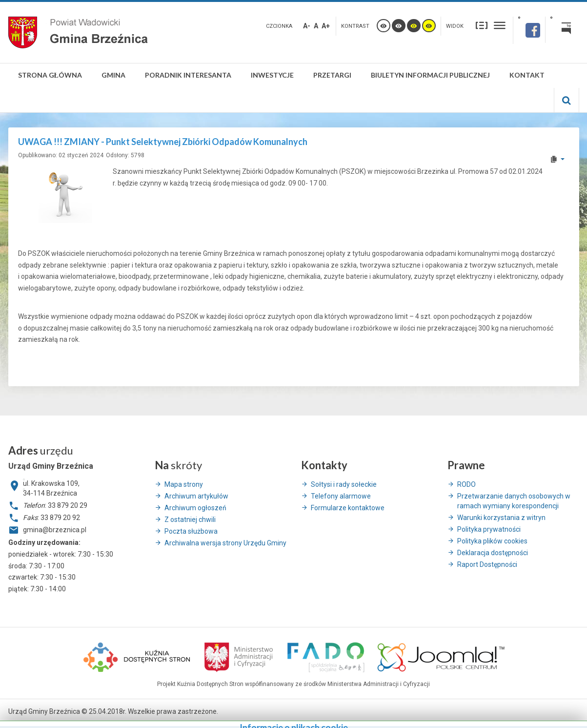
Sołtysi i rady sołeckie (344, 484)
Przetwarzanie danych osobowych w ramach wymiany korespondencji (514, 501)
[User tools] (557, 159)
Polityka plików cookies (492, 541)
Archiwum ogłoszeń (195, 508)
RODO (466, 484)
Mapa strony (184, 484)
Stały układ (482, 25)
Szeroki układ (500, 25)
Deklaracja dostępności (493, 553)
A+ (326, 26)
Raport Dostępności (487, 564)
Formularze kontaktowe (348, 508)
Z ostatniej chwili (190, 520)
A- (307, 26)
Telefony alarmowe (341, 496)
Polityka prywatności (489, 529)
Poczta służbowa (191, 531)
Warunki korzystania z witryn (501, 518)
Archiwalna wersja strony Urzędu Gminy (225, 543)
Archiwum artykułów (196, 496)
